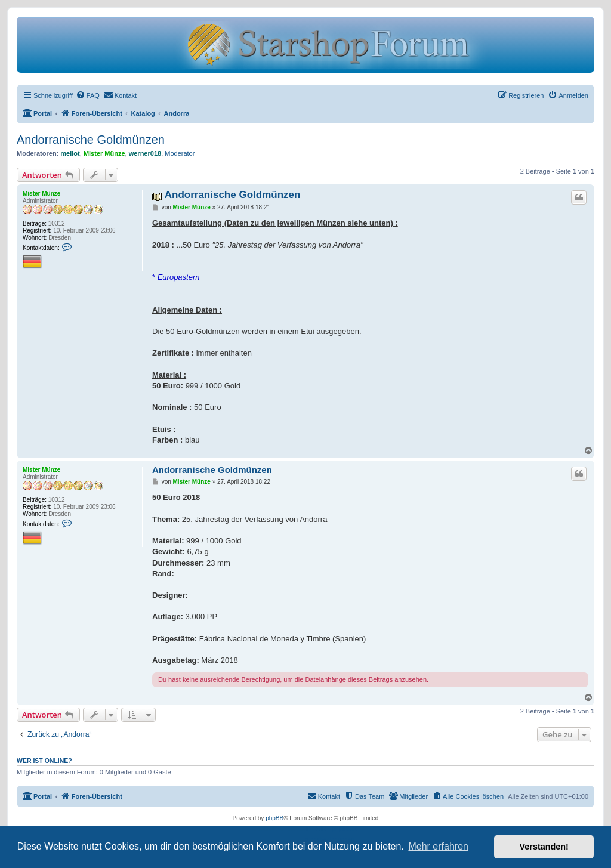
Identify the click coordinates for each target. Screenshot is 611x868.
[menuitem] (88, 95)
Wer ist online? (44, 761)
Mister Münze (104, 153)
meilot (70, 153)
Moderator (180, 153)
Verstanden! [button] (544, 847)
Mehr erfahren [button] (438, 846)
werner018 (145, 153)
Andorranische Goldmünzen (91, 140)
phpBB (274, 818)
